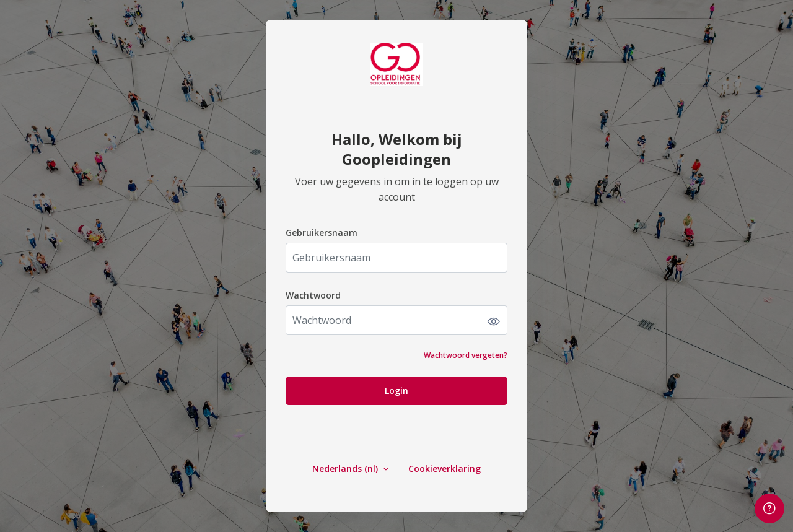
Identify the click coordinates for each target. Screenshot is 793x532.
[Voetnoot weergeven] (769, 508)
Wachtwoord (313, 295)
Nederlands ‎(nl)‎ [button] (346, 469)
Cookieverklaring (445, 469)
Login (396, 390)
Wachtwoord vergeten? (466, 355)
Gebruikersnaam (322, 233)
